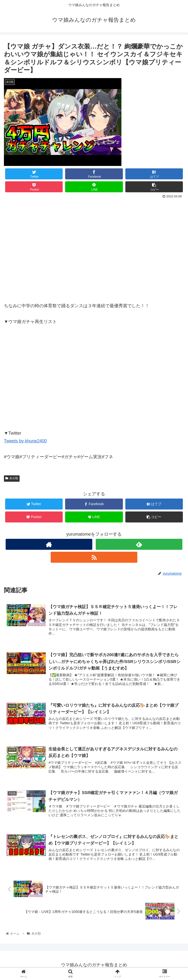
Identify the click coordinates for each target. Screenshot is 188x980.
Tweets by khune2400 (25, 441)
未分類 (12, 478)
